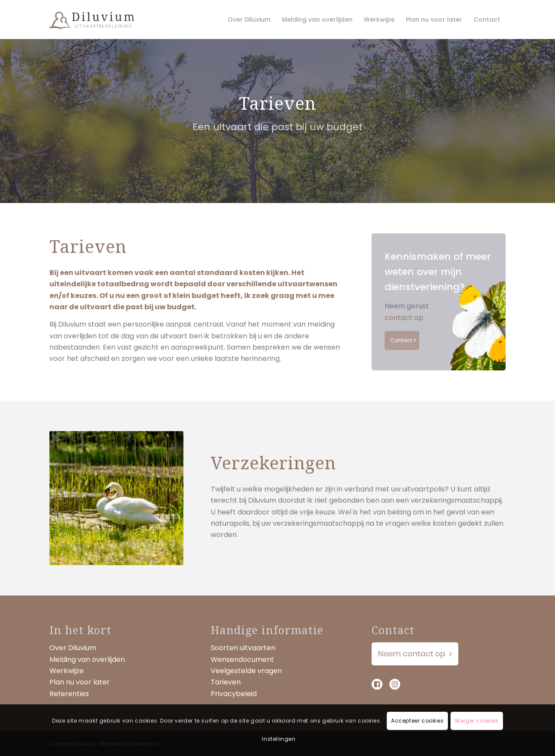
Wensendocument (242, 659)
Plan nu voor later (80, 682)
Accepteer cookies (417, 721)
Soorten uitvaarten (243, 648)
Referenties (69, 694)
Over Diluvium (73, 648)
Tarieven (226, 682)
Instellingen (279, 739)
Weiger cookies (477, 721)
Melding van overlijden (87, 659)
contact (398, 318)
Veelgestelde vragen (246, 671)
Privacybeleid (234, 694)
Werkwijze (67, 671)
